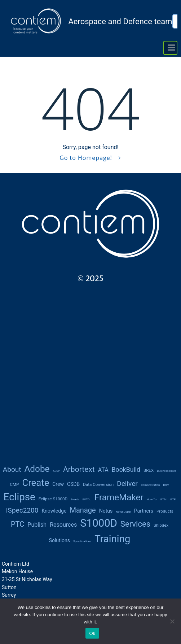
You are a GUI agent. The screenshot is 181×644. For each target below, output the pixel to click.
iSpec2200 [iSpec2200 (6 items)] (22, 510)
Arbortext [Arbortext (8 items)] (79, 469)
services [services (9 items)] (135, 524)
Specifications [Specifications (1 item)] (82, 541)
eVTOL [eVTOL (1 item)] (87, 499)
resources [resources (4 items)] (63, 525)
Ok (92, 633)
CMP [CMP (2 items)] (14, 484)
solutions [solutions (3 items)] (59, 540)
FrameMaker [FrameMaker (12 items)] (119, 497)
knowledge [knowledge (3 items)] (54, 511)
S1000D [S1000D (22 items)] (99, 523)
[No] (172, 621)
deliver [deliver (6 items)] (127, 484)
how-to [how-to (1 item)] (152, 499)
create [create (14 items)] (36, 483)
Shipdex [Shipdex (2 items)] (161, 525)
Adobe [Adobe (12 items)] (37, 469)
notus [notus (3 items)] (106, 511)
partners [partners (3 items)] (144, 511)
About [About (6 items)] (12, 469)
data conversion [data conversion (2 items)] (98, 484)
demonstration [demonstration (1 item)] (151, 485)
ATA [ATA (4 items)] (103, 470)
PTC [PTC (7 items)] (17, 524)
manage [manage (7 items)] (83, 510)
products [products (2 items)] (165, 511)
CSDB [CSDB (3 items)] (73, 484)
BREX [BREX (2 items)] (149, 470)
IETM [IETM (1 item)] (163, 499)
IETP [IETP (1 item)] (173, 499)
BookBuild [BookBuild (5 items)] (126, 470)
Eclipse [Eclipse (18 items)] (19, 497)
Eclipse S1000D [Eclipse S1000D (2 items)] (53, 499)
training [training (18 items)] (112, 539)
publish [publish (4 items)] (37, 525)
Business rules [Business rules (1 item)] (167, 471)
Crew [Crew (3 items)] (58, 484)
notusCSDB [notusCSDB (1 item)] (123, 512)
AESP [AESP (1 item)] (56, 471)
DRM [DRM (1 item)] (166, 485)
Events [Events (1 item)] (75, 499)
